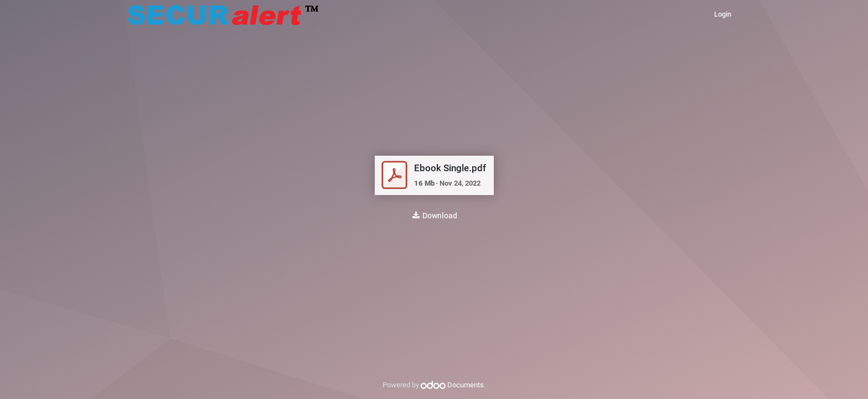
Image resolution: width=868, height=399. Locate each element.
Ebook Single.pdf (450, 168)
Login (723, 14)
